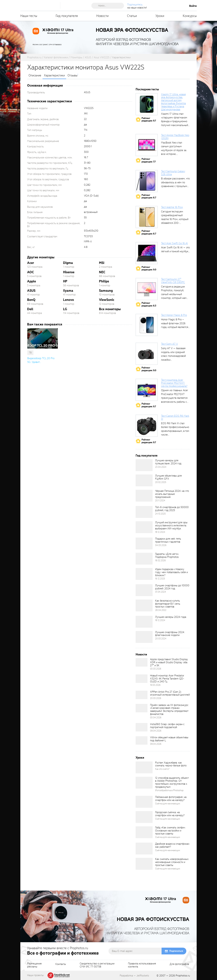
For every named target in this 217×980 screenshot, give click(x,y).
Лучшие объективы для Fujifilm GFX (168, 477)
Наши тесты (29, 16)
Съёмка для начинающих (168, 804)
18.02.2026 (160, 560)
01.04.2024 (161, 592)
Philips (104, 281)
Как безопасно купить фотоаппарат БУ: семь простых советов (168, 604)
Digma (68, 263)
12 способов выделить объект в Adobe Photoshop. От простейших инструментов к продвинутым (172, 782)
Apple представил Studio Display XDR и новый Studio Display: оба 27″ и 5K (169, 662)
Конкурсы (190, 16)
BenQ (31, 300)
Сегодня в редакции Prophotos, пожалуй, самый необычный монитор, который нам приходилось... (174, 294)
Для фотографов (179, 964)
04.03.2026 (161, 545)
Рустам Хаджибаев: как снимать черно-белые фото (171, 764)
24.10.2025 (160, 514)
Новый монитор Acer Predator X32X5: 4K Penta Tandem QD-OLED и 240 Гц (167, 679)
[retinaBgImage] (144, 465)
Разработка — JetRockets (134, 976)
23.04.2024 (161, 467)
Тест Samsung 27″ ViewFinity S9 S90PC (173, 281)
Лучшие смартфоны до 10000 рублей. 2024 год (172, 587)
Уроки (160, 16)
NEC (102, 272)
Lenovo (68, 300)
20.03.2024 (161, 639)
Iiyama (68, 291)
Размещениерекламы (34, 965)
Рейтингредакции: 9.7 (149, 120)
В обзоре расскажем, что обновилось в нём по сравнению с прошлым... (175, 182)
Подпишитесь (135, 5)
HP (65, 281)
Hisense (69, 272)
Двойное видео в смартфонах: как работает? (172, 845)
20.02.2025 (161, 482)
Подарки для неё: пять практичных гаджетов (168, 540)
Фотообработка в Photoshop (169, 790)
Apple (32, 281)
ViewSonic (107, 300)
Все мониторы (110, 309)
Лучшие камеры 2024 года (171, 617)
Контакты (61, 964)
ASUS (31, 291)
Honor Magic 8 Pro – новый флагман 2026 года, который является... (175, 323)
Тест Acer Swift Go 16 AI (174, 243)
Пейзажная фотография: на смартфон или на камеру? (171, 799)
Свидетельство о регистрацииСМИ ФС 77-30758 (97, 965)
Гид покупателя (67, 16)
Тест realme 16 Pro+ (172, 207)
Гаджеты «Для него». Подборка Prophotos (167, 555)
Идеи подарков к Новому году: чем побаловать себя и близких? (171, 572)
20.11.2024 (160, 501)
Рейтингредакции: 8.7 (149, 196)
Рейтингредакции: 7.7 (149, 160)
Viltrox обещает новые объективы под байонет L (169, 739)
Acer (31, 263)
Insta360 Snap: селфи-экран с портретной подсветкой (167, 726)
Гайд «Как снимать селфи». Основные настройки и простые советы (170, 831)
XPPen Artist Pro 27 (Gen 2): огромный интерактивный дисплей (170, 693)
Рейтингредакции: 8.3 (149, 304)
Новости (102, 16)
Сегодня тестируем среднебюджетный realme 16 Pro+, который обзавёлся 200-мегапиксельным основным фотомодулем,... (175, 223)
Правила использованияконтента (142, 965)
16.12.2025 (160, 579)
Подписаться (176, 951)
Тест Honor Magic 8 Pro (174, 315)
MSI (102, 263)
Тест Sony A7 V (169, 344)
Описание (35, 76)
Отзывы (72, 76)
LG (65, 309)
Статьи (132, 16)
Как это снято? (162, 769)
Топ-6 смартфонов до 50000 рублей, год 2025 (172, 509)
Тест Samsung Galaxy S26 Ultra (173, 173)
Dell (30, 309)
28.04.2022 (161, 610)
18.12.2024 (160, 532)
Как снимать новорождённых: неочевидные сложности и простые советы (172, 862)
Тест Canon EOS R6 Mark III (175, 417)
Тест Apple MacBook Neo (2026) (175, 137)
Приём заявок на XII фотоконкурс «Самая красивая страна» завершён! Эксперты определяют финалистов (169, 710)
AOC (31, 272)
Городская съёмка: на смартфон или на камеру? (170, 814)
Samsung (106, 291)
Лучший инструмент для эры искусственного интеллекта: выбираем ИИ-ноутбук (171, 525)
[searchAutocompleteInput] (109, 6)
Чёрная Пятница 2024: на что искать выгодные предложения (172, 494)
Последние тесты (147, 89)
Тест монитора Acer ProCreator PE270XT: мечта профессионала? (174, 383)
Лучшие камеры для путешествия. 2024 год (168, 462)
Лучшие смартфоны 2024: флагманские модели (170, 634)
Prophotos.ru (183, 976)
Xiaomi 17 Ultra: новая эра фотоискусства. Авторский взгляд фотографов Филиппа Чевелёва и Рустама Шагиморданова (173, 102)
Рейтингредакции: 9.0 (149, 268)
